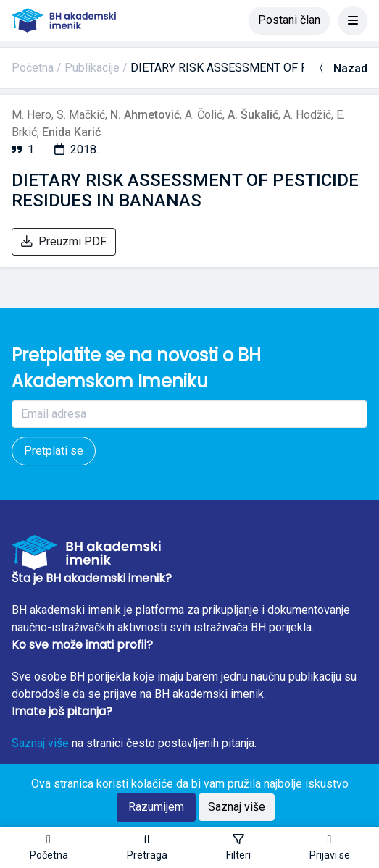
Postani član (289, 20)
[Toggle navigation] (353, 20)
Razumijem (156, 807)
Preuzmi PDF (64, 241)
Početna (33, 68)
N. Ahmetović (145, 115)
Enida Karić (71, 132)
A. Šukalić (253, 115)
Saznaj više (40, 743)
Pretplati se (54, 451)
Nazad (342, 68)
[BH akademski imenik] (64, 20)
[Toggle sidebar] (238, 848)
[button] (147, 848)
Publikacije (92, 68)
